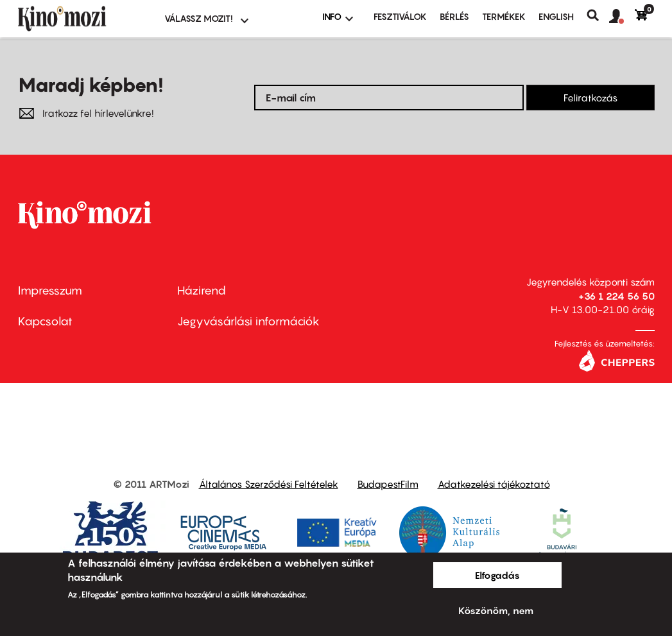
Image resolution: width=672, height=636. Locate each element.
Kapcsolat (45, 321)
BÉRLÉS (454, 16)
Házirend (202, 290)
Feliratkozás (590, 98)
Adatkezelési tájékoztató (494, 484)
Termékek (504, 16)
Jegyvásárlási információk (248, 321)
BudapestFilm (388, 484)
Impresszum (50, 290)
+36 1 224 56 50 (616, 296)
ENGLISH (556, 16)
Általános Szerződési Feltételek (269, 484)
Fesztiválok (400, 16)
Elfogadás (497, 575)
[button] (622, 17)
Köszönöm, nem (496, 610)
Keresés (598, 15)
